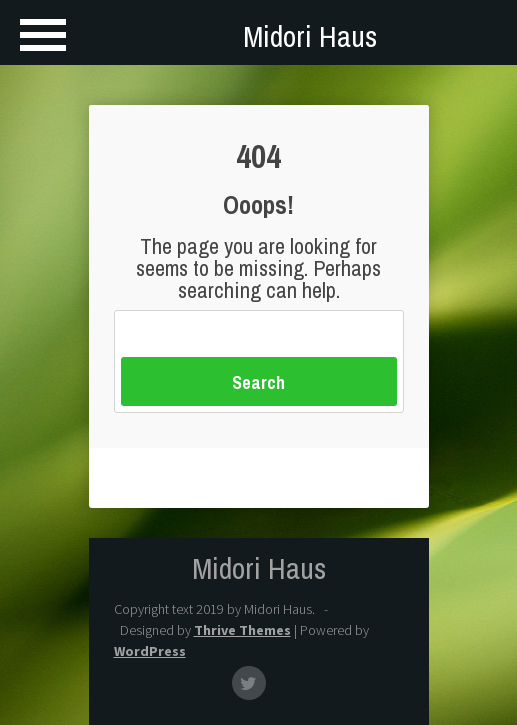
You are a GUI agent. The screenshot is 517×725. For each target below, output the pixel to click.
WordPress (150, 651)
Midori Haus (310, 36)
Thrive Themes (242, 630)
